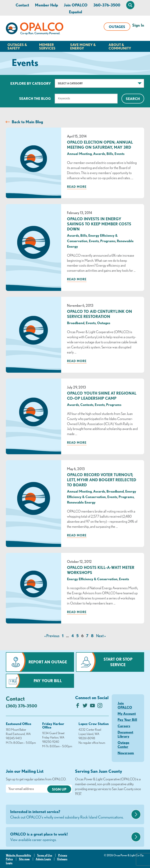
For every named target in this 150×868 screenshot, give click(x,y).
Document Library (125, 734)
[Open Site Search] (130, 5)
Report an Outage (48, 662)
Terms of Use (45, 855)
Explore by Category (31, 83)
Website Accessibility (18, 855)
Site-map (24, 859)
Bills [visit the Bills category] (110, 154)
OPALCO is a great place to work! (70, 837)
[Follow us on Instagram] (100, 707)
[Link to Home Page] (35, 29)
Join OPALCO (76, 5)
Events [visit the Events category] (119, 154)
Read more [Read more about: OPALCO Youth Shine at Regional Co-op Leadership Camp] (77, 443)
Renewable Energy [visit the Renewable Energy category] (81, 502)
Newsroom (126, 753)
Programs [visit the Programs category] (108, 241)
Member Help (46, 5)
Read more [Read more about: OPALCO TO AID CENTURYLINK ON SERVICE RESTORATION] (77, 361)
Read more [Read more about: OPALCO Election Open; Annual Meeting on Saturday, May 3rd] (77, 187)
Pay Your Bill (48, 681)
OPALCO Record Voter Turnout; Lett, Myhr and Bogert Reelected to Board (102, 480)
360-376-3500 (107, 5)
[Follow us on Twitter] (85, 707)
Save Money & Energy (83, 46)
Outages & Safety (17, 46)
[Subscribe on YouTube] (92, 707)
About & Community (120, 46)
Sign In (138, 25)
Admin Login (43, 859)
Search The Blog (35, 98)
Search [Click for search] (133, 99)
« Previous (52, 636)
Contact (22, 5)
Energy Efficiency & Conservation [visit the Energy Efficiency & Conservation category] (92, 579)
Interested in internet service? (70, 815)
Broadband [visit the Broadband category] (76, 323)
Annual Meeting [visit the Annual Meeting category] (79, 154)
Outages (117, 27)
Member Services (47, 46)
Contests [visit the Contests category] (87, 405)
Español (75, 12)
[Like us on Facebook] (78, 707)
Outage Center (123, 745)
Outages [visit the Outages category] (104, 323)
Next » (101, 636)
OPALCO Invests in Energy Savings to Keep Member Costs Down (99, 224)
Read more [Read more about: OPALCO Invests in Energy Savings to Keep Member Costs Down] (77, 279)
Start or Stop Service (118, 662)
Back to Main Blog (27, 122)
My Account (127, 713)
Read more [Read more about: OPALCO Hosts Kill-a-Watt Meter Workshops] (77, 612)
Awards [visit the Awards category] (99, 154)
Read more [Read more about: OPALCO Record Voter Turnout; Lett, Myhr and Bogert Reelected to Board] (77, 535)
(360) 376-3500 (21, 706)
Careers (124, 726)
